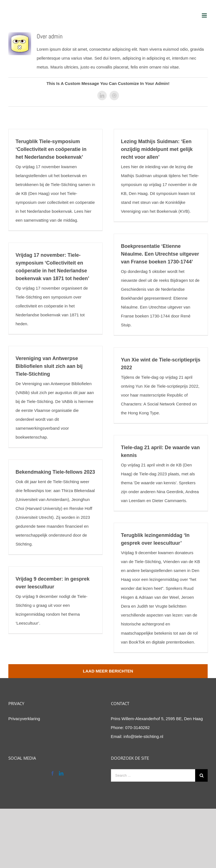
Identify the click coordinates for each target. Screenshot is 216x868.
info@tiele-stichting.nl (143, 736)
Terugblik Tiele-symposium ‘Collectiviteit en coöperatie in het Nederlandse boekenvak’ (51, 149)
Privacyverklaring (24, 719)
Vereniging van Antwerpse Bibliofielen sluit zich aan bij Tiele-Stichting (49, 366)
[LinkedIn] (61, 773)
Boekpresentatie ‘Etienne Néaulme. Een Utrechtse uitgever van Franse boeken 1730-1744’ (160, 254)
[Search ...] (153, 775)
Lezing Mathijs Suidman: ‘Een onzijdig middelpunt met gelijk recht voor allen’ (157, 149)
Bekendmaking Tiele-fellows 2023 (55, 472)
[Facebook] (53, 773)
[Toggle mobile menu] (205, 15)
